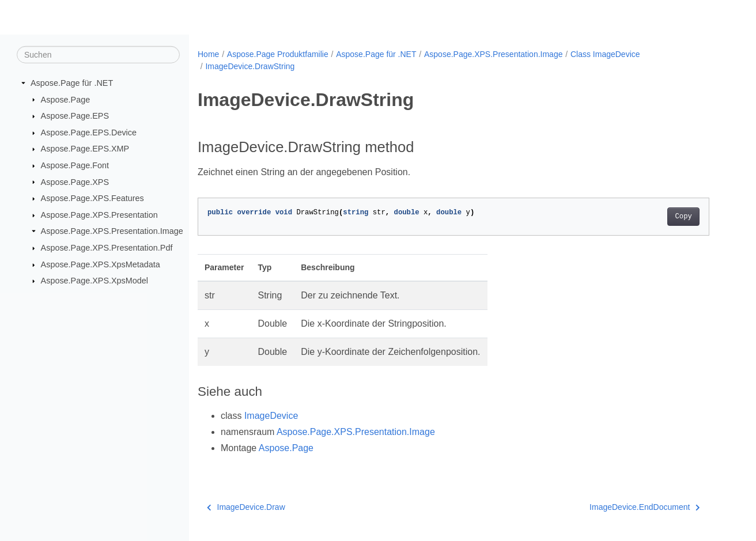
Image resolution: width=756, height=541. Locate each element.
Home (208, 54)
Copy (683, 217)
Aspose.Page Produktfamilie (278, 54)
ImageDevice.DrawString (250, 66)
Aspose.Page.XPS (75, 181)
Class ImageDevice (605, 54)
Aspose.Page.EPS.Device (89, 133)
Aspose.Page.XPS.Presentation (99, 215)
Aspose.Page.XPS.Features (92, 198)
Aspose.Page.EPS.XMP (85, 149)
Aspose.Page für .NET (72, 83)
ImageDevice (271, 416)
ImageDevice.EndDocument (645, 507)
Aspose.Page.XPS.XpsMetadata (101, 264)
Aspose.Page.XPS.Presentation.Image (112, 231)
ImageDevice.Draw (246, 507)
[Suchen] (98, 55)
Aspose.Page (66, 99)
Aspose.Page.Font (75, 165)
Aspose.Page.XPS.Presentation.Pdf (107, 248)
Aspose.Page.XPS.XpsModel (94, 281)
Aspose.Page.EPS (75, 116)
